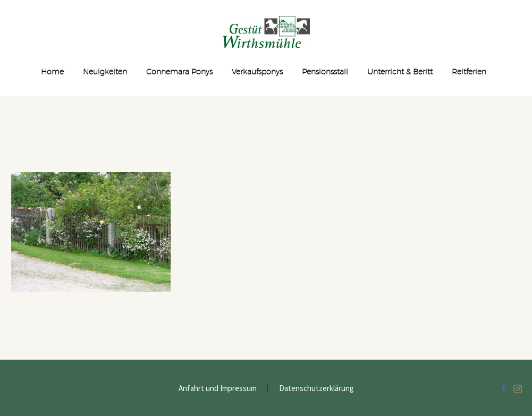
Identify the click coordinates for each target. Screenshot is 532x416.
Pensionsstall (325, 72)
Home (52, 72)
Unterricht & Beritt (400, 72)
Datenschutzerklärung (316, 389)
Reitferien (469, 72)
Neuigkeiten (105, 72)
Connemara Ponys (179, 72)
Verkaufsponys (257, 72)
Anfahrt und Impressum (218, 389)
